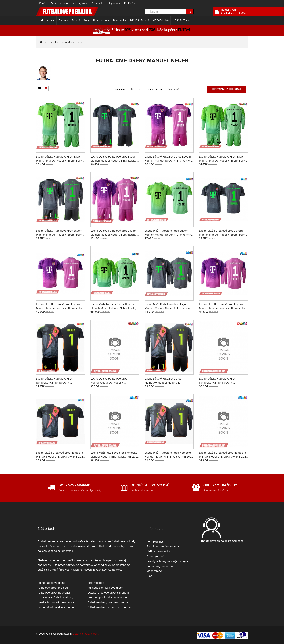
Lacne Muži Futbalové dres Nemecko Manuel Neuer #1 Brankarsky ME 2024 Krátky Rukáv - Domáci (60, 457)
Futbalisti (63, 20)
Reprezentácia (101, 20)
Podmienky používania (161, 566)
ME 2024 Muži (161, 20)
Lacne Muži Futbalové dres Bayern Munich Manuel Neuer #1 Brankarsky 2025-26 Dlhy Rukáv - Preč (168, 309)
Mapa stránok (155, 571)
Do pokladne (98, 3)
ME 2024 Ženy (181, 20)
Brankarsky (120, 20)
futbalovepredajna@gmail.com (224, 541)
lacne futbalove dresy (51, 583)
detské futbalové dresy (102, 546)
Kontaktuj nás (155, 542)
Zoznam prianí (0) (59, 3)
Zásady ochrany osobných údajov (168, 561)
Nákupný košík (80, 3)
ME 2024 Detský (140, 20)
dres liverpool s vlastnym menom (108, 598)
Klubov (51, 20)
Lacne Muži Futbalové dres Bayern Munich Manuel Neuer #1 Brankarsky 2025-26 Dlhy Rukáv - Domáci (114, 309)
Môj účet (42, 3)
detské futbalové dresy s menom (108, 593)
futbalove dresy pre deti (53, 588)
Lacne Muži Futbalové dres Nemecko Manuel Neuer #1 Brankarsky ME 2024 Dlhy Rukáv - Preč (223, 457)
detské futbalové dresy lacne (56, 602)
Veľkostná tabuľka (158, 551)
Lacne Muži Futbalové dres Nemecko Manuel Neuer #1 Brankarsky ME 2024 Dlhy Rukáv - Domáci (169, 457)
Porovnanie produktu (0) (227, 89)
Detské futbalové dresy (86, 634)
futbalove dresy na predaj (54, 593)
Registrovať (114, 3)
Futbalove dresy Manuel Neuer (66, 42)
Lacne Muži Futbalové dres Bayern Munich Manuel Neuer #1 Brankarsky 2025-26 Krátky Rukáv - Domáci (168, 235)
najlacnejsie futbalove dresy (56, 598)
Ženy (87, 20)
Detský (76, 20)
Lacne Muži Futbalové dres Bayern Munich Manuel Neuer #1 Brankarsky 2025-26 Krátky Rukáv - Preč (222, 235)
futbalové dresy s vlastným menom (110, 607)
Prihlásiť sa (130, 3)
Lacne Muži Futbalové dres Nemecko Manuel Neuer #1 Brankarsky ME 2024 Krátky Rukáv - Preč (115, 457)
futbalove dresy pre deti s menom (109, 602)
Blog (149, 576)
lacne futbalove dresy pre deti (57, 607)
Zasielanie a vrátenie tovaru (164, 547)
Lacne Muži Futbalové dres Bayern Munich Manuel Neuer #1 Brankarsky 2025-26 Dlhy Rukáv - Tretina (222, 309)
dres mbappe (96, 583)
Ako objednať (155, 556)
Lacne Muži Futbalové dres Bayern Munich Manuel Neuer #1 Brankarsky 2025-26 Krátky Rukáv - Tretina (59, 309)
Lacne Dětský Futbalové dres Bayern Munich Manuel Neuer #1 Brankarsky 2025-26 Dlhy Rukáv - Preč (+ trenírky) (60, 235)
